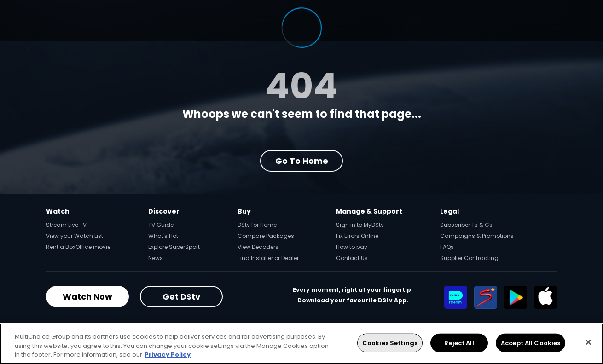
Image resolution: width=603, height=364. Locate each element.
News (156, 258)
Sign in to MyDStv (360, 225)
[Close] (588, 342)
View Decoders (258, 247)
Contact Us (352, 258)
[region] (301, 344)
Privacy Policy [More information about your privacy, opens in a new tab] (168, 355)
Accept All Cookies (531, 343)
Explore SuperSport (174, 247)
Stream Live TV (66, 225)
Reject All (459, 343)
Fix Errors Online (357, 236)
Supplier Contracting (469, 258)
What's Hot (163, 236)
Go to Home (302, 161)
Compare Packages (266, 236)
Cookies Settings (390, 343)
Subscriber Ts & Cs (466, 225)
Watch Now (87, 297)
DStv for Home (257, 225)
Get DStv (181, 297)
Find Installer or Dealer (268, 258)
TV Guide (161, 225)
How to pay (352, 247)
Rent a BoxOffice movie (78, 247)
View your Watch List (75, 236)
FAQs (447, 247)
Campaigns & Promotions (477, 236)
